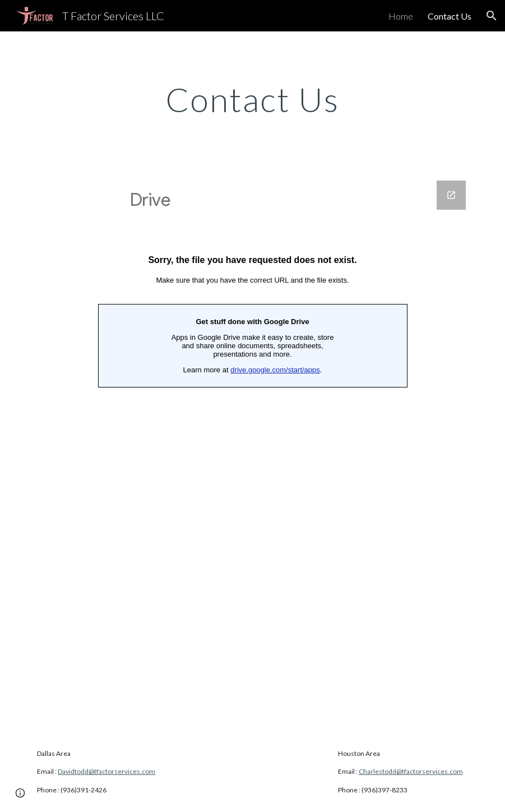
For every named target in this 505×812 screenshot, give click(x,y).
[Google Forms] (253, 449)
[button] (492, 16)
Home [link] (401, 16)
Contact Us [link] (450, 16)
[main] (253, 99)
